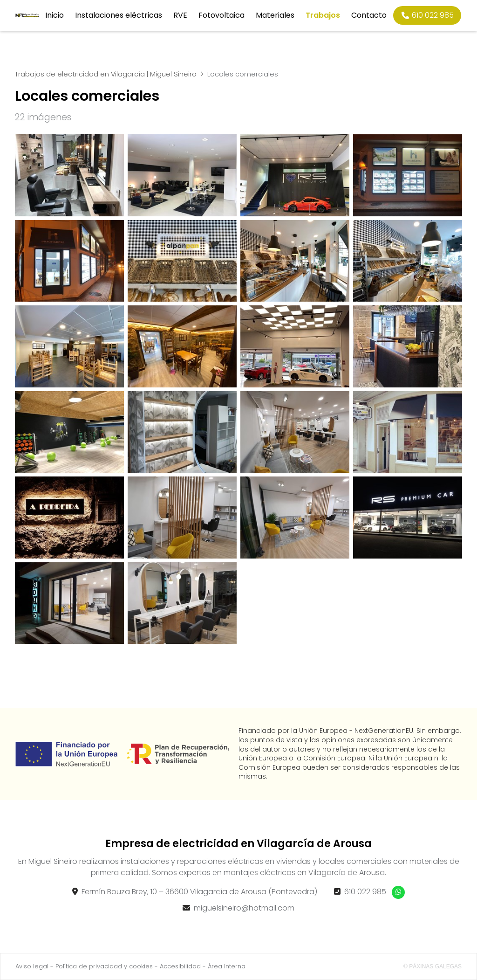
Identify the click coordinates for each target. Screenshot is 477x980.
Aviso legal (32, 966)
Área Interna (227, 966)
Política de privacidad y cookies (104, 966)
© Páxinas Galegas (433, 966)
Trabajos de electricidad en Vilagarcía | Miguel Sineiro (106, 74)
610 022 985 (365, 892)
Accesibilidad (180, 966)
